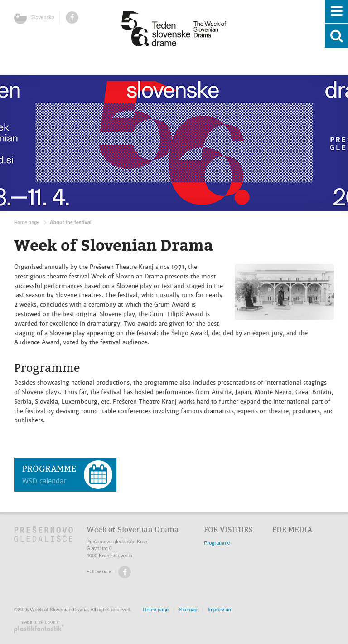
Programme (217, 543)
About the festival (71, 222)
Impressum (220, 610)
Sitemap (188, 610)
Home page (27, 222)
